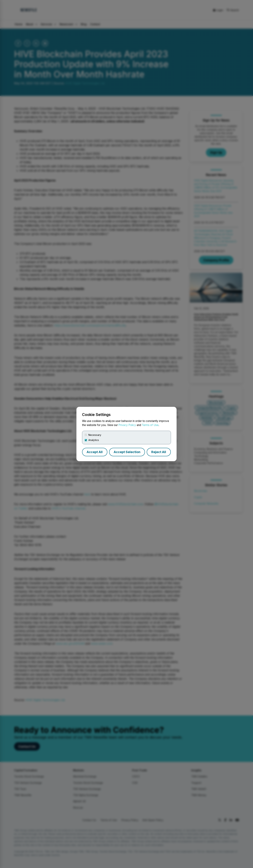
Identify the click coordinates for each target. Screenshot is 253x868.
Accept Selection (127, 452)
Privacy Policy (127, 425)
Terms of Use (150, 425)
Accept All (95, 452)
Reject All (159, 452)
